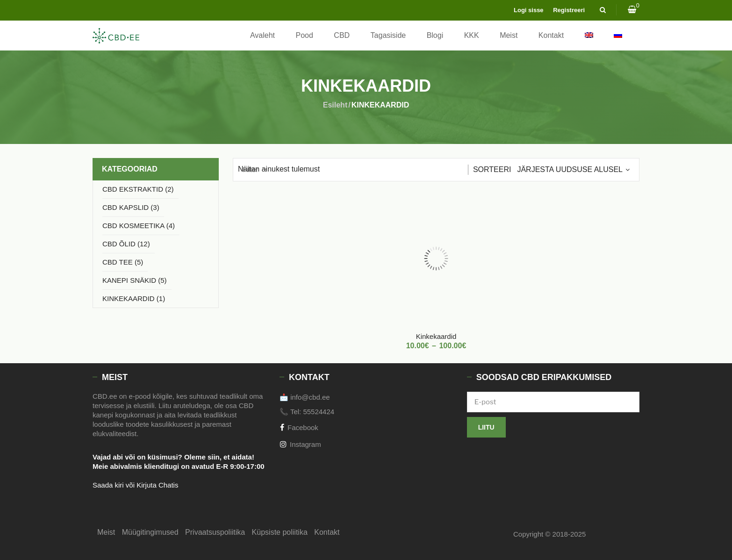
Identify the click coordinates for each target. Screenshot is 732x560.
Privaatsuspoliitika (215, 532)
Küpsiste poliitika (280, 532)
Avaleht (262, 35)
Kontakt (551, 35)
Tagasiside (388, 35)
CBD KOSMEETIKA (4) (139, 226)
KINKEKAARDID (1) (134, 298)
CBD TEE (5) (123, 262)
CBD (342, 35)
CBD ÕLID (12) (126, 244)
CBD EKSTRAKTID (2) (138, 189)
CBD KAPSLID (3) (131, 207)
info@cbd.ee (310, 397)
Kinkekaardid (436, 336)
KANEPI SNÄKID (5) (135, 280)
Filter (250, 169)
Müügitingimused (150, 532)
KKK (472, 35)
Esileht (335, 105)
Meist (509, 35)
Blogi (435, 35)
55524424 (319, 412)
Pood (305, 35)
